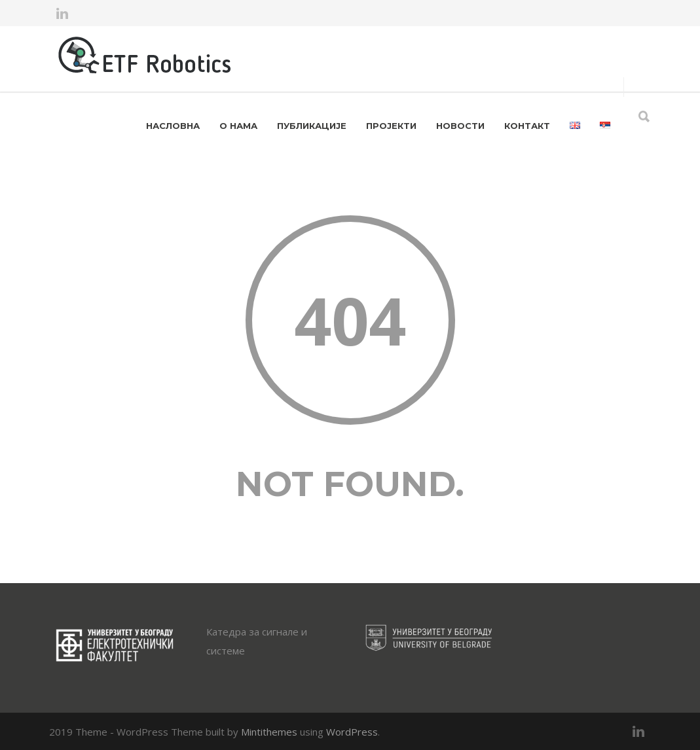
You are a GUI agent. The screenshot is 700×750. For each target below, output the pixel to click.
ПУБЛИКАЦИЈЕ (312, 126)
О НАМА (238, 126)
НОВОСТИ (460, 126)
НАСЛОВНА (173, 126)
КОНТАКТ (527, 126)
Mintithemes (269, 732)
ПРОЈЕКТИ (391, 126)
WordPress (352, 732)
